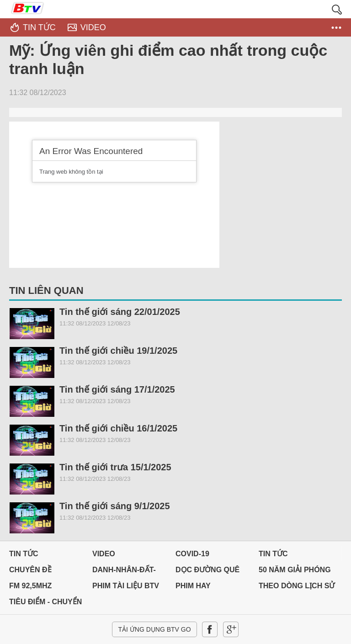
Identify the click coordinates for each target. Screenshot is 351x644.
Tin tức (24, 554)
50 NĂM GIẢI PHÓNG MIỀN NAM (295, 572)
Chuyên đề (30, 570)
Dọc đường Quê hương (207, 572)
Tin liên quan (46, 290)
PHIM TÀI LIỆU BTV (126, 586)
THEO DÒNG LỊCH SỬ (297, 586)
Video (104, 554)
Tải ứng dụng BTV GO (154, 629)
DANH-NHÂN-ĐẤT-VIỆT (124, 572)
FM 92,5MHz (30, 586)
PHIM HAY (193, 586)
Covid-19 (192, 554)
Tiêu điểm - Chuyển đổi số (45, 604)
